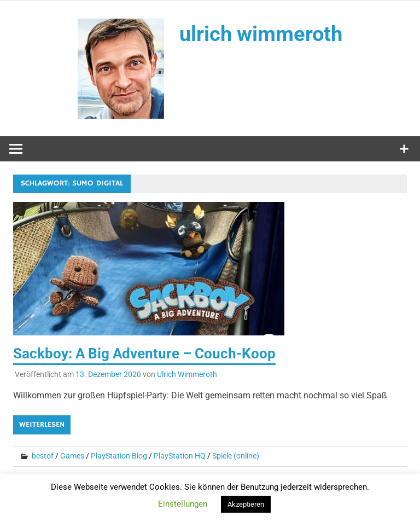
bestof (43, 456)
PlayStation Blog (119, 456)
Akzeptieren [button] (246, 504)
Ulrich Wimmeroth (187, 374)
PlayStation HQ (180, 456)
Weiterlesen (42, 425)
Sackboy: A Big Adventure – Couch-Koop (144, 353)
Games (72, 456)
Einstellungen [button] (183, 504)
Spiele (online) (236, 456)
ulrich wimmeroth (261, 34)
